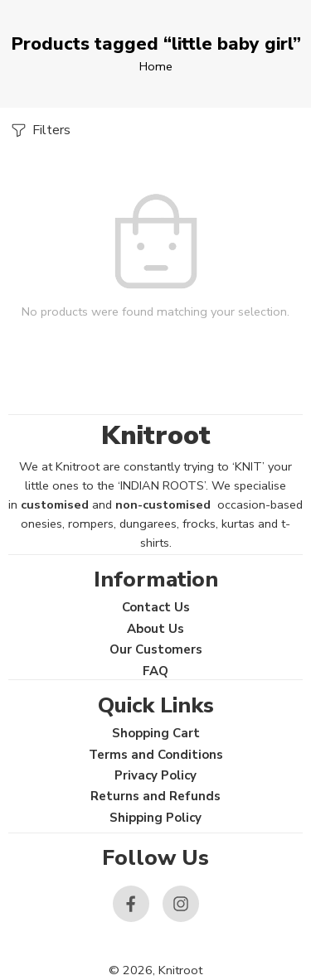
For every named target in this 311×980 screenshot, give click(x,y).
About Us (155, 629)
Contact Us (156, 607)
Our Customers (156, 649)
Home (156, 66)
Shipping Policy (155, 818)
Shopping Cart (156, 733)
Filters (39, 130)
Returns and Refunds (155, 796)
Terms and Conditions (156, 755)
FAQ (155, 671)
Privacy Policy (155, 775)
